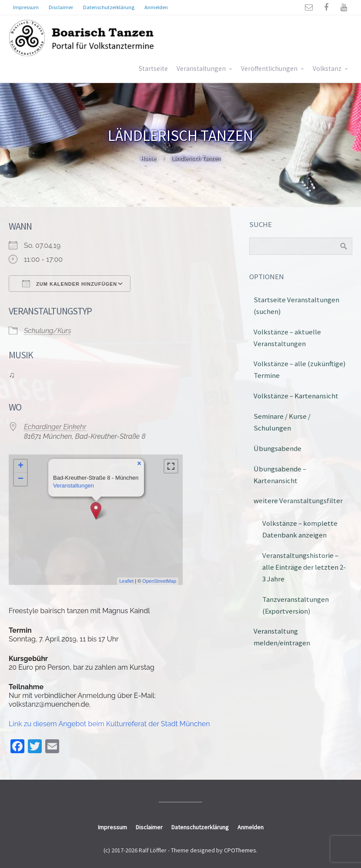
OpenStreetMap (159, 581)
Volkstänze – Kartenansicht (296, 396)
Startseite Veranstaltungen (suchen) (296, 305)
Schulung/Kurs (48, 331)
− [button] (21, 479)
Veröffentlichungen (269, 68)
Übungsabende (277, 448)
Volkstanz (327, 68)
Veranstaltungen (201, 68)
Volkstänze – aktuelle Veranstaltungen (287, 338)
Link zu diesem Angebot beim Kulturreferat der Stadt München (109, 724)
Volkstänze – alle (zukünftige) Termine (300, 369)
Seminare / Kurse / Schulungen (282, 422)
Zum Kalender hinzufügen (70, 284)
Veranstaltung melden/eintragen (282, 637)
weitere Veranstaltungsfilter (298, 501)
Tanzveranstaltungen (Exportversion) (296, 605)
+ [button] (21, 466)
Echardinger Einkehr (55, 427)
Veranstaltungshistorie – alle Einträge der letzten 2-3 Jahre (304, 567)
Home (149, 158)
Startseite (153, 68)
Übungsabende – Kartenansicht (280, 475)
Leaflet (126, 581)
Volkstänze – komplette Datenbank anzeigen (300, 529)
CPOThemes (240, 850)
